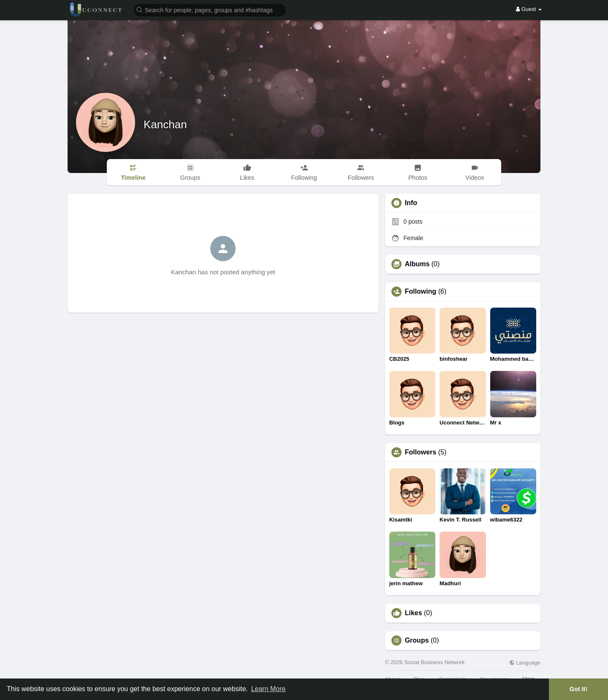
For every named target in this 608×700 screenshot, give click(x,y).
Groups (417, 641)
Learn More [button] (269, 689)
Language (525, 663)
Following (421, 292)
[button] (210, 9)
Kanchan (165, 124)
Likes (414, 613)
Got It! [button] (578, 689)
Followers (421, 452)
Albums (417, 264)
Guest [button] (529, 9)
